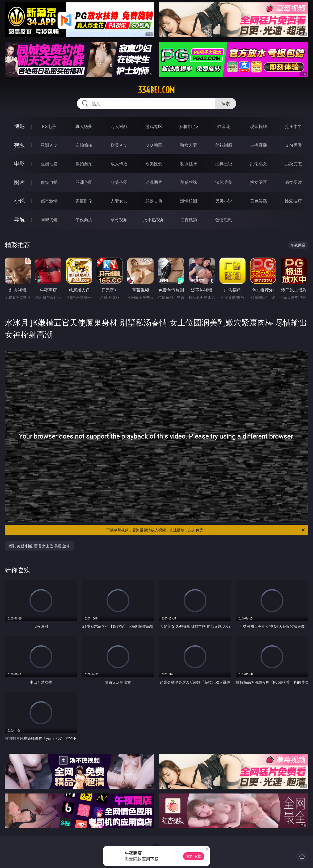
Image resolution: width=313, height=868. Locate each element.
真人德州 (84, 126)
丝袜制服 (224, 145)
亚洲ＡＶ (49, 145)
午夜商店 (84, 220)
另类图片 (293, 182)
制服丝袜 (189, 164)
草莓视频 (119, 220)
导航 (19, 219)
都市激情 (49, 201)
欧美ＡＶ (119, 145)
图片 (19, 182)
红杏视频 (189, 220)
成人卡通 (119, 164)
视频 (19, 145)
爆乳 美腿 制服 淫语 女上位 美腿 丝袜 (39, 546)
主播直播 (259, 145)
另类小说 (224, 201)
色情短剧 (224, 220)
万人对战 (119, 126)
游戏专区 (154, 126)
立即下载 (194, 856)
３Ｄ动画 (154, 145)
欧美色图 (119, 182)
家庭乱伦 (84, 201)
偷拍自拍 (84, 164)
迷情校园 (189, 201)
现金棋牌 (259, 126)
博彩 (19, 126)
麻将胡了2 (189, 126)
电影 (19, 164)
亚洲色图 (84, 182)
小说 (19, 201)
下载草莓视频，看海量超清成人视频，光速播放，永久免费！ (206, 530)
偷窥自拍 (49, 182)
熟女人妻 (189, 145)
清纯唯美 (224, 182)
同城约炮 (49, 220)
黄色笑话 (259, 201)
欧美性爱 (154, 164)
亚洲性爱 (49, 164)
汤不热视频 (154, 220)
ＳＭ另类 (293, 145)
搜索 (226, 104)
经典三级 (224, 164)
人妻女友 (119, 201)
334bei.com (156, 90)
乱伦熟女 (259, 164)
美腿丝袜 (189, 182)
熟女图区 (259, 182)
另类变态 (293, 164)
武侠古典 (154, 201)
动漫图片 (154, 182)
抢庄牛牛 (293, 126)
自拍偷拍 (84, 145)
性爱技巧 (293, 201)
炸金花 (224, 126)
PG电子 (49, 126)
